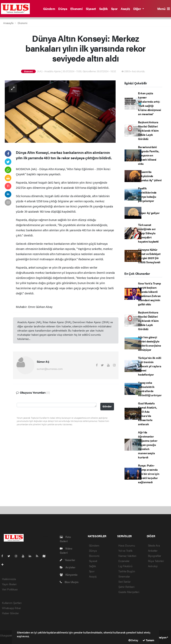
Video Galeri (66, 550)
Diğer (137, 9)
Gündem (49, 9)
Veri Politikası (10, 589)
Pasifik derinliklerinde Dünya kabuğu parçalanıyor (147, 194)
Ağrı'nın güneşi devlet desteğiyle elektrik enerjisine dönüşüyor (149, 343)
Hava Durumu (127, 545)
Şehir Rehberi (126, 587)
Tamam (148, 640)
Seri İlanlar (125, 581)
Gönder (107, 406)
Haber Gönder (10, 613)
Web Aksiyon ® (160, 637)
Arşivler (68, 567)
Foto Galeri (65, 539)
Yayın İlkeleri (9, 584)
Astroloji (153, 566)
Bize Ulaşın (69, 582)
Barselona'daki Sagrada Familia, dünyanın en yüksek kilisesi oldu (149, 155)
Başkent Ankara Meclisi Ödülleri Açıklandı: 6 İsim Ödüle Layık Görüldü (148, 130)
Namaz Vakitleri (127, 556)
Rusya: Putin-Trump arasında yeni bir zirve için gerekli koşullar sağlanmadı (149, 474)
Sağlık (103, 9)
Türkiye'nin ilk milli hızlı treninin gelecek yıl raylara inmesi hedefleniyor (150, 366)
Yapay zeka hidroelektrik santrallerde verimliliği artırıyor (150, 389)
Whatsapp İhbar (11, 608)
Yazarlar (68, 560)
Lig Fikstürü (125, 566)
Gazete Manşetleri (129, 592)
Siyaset (91, 9)
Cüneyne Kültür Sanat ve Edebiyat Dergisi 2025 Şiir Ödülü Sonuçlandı (149, 256)
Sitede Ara (154, 545)
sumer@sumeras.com (50, 369)
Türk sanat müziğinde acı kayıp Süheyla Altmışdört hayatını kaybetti (148, 233)
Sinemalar (124, 576)
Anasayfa (9, 23)
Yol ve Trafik (125, 550)
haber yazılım (8, 639)
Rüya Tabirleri (156, 561)
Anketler (153, 550)
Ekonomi (76, 9)
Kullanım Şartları (12, 603)
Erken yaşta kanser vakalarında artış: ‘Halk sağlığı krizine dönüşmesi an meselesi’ (150, 104)
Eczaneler (124, 561)
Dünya (63, 9)
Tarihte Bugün (127, 571)
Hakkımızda (9, 579)
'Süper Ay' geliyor (149, 213)
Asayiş (125, 9)
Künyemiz (69, 575)
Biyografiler (155, 556)
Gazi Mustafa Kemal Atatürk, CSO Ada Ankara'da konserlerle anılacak (147, 414)
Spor (114, 9)
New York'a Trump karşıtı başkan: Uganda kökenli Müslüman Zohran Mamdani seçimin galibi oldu (149, 294)
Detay (133, 640)
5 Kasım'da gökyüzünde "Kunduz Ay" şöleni (150, 176)
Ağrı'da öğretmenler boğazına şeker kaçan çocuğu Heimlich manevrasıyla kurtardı (148, 445)
